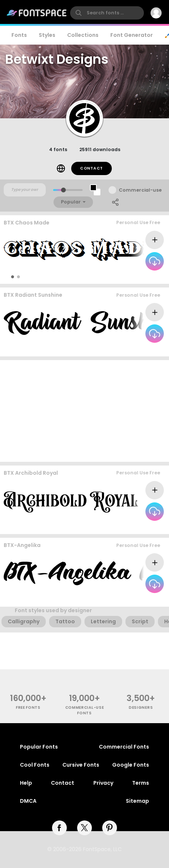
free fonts (28, 707)
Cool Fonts (35, 765)
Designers (141, 707)
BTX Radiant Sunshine (33, 295)
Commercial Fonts (124, 747)
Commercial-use (140, 190)
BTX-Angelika (22, 545)
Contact (92, 168)
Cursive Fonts (81, 765)
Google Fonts (131, 765)
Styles (47, 35)
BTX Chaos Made (27, 223)
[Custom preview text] (25, 190)
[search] (107, 13)
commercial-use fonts (85, 710)
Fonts (19, 35)
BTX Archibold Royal (31, 473)
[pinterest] (110, 828)
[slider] (63, 190)
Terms (141, 783)
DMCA (28, 801)
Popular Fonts (39, 747)
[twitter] (84, 828)
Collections (83, 35)
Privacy (103, 783)
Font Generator (132, 35)
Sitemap (137, 801)
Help (26, 783)
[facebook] (59, 828)
